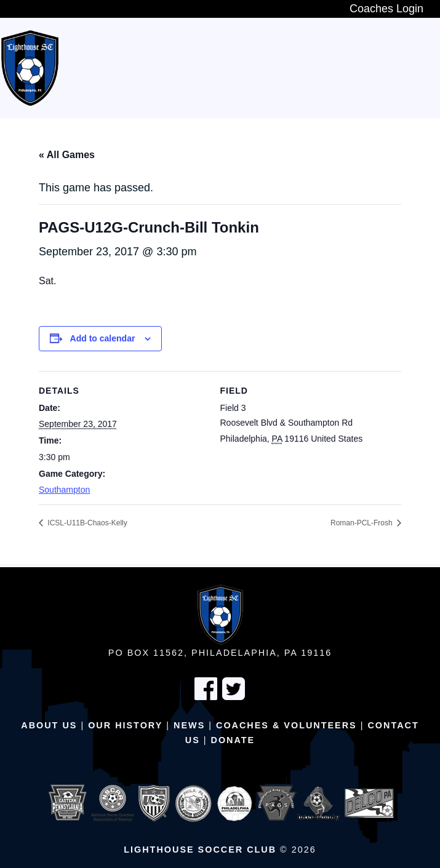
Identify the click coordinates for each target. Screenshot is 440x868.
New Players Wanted (128, 62)
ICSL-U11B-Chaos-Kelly (86, 523)
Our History (125, 725)
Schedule (179, 74)
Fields (237, 74)
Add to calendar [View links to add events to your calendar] (103, 338)
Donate (233, 740)
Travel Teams (364, 62)
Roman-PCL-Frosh (362, 523)
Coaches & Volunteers (286, 725)
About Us (49, 725)
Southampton (64, 490)
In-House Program (257, 62)
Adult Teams (103, 74)
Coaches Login (386, 9)
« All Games (67, 155)
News (189, 725)
